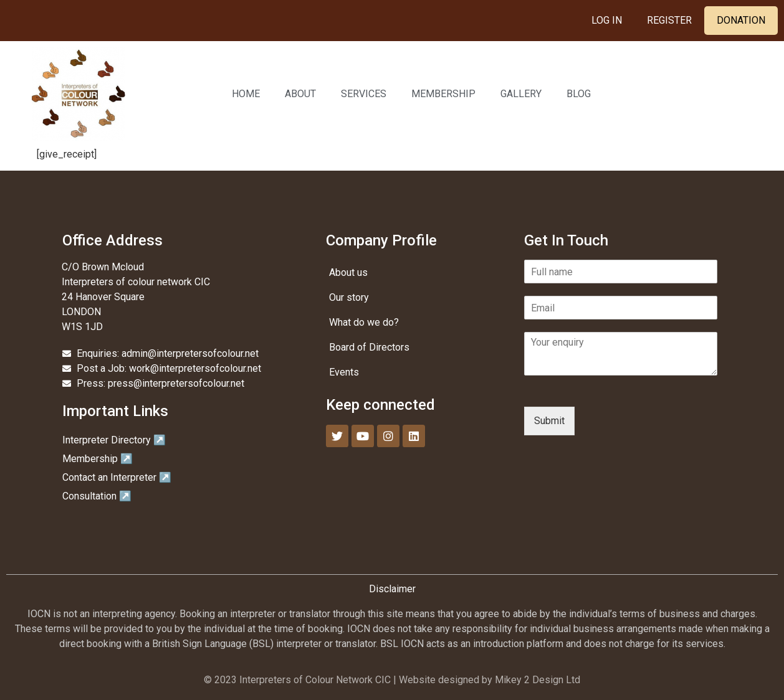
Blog (579, 94)
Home (246, 94)
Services (364, 94)
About (300, 94)
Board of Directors (369, 347)
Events (344, 372)
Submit (549, 421)
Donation (741, 20)
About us (348, 272)
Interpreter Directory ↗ (114, 440)
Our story (349, 297)
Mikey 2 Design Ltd (538, 680)
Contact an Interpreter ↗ (117, 477)
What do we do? (364, 322)
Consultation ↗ (97, 496)
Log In (607, 20)
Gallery (521, 94)
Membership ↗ (98, 459)
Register (669, 20)
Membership (443, 94)
